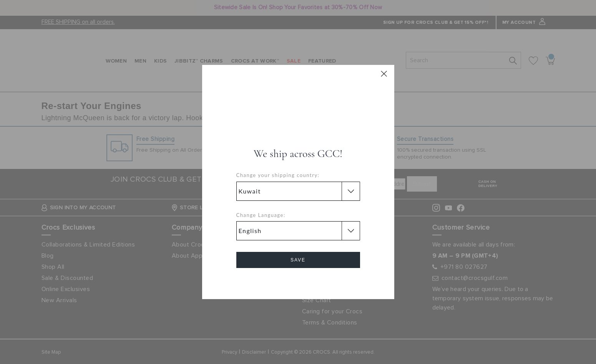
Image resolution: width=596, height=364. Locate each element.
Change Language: (261, 215)
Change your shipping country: (278, 175)
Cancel (298, 282)
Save (298, 260)
